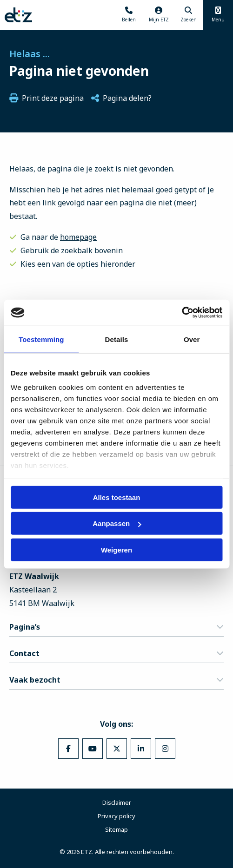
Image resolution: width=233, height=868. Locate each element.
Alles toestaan (117, 497)
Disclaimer (117, 802)
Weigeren (116, 549)
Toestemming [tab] (41, 339)
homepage (78, 237)
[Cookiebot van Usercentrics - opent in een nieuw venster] (182, 313)
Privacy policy (116, 816)
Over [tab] (192, 339)
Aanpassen (117, 523)
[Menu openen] (218, 15)
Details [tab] (117, 339)
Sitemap (116, 829)
